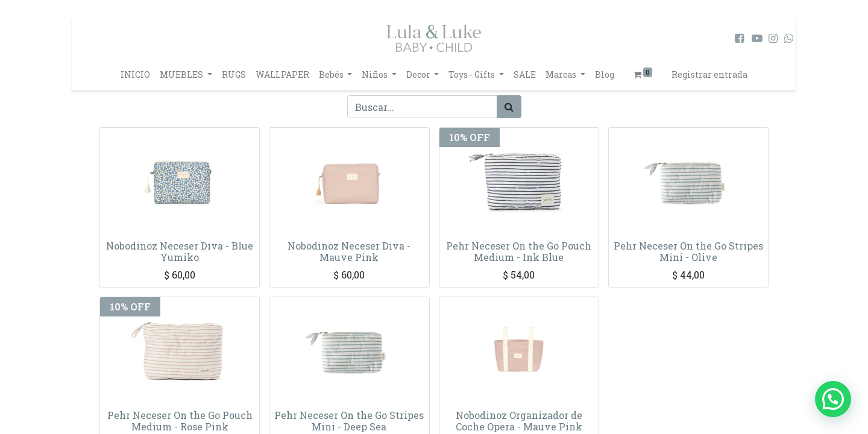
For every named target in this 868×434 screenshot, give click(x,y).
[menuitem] (135, 74)
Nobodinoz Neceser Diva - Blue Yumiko (180, 251)
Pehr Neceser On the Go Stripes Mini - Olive (688, 251)
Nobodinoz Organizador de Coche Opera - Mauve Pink (519, 421)
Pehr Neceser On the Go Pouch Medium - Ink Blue (519, 251)
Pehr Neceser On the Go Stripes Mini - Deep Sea (349, 421)
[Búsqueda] (509, 107)
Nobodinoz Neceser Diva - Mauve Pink (349, 251)
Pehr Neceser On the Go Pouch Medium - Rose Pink (180, 421)
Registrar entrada (709, 74)
